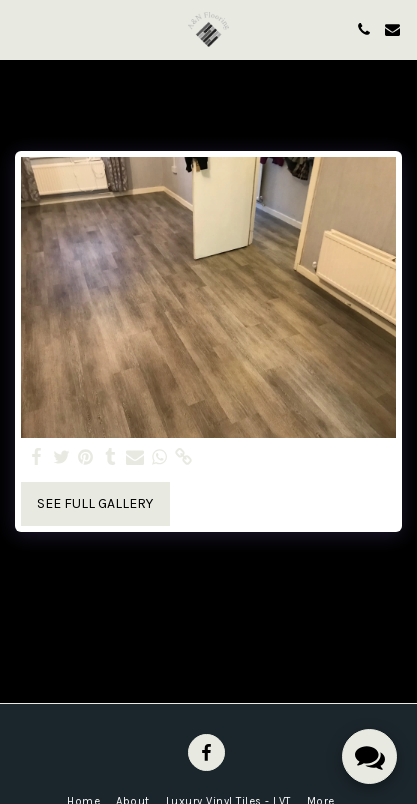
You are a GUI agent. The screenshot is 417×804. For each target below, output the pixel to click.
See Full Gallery (95, 503)
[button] (22, 28)
